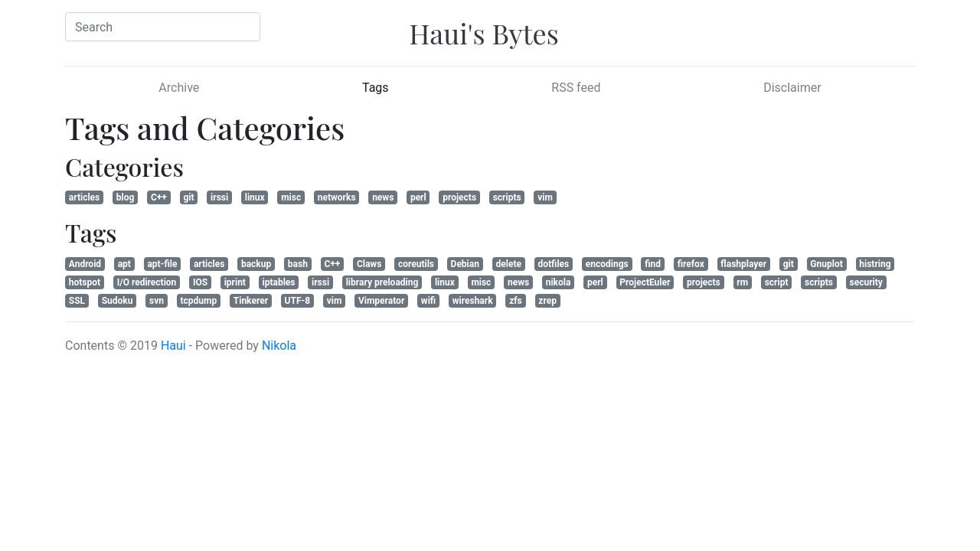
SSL (77, 301)
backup (256, 264)
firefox (691, 264)
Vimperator (381, 301)
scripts (507, 197)
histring (875, 264)
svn (157, 301)
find (653, 264)
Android (85, 264)
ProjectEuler (645, 282)
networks (337, 197)
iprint (235, 282)
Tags (396, 87)
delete (509, 264)
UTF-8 (298, 301)
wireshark (473, 301)
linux (255, 197)
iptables (279, 282)
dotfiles (554, 264)
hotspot (85, 282)
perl (418, 197)
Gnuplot (826, 264)
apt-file (162, 264)
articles (84, 197)
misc (291, 197)
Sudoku (118, 301)
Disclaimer (792, 88)
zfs (516, 301)
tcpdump (199, 301)
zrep (547, 301)
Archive (179, 88)
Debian (465, 264)
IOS (200, 282)
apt (124, 264)
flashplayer (743, 264)
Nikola (279, 346)
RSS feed (576, 88)
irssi (219, 197)
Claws (369, 264)
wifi (428, 301)
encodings (607, 264)
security (866, 282)
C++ (159, 197)
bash (298, 264)
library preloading (382, 282)
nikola (559, 282)
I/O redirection (147, 282)
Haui (173, 346)
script (777, 282)
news (383, 197)
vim (545, 197)
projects (459, 197)
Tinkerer (251, 301)
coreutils (416, 264)
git (188, 197)
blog (126, 197)
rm (742, 282)
